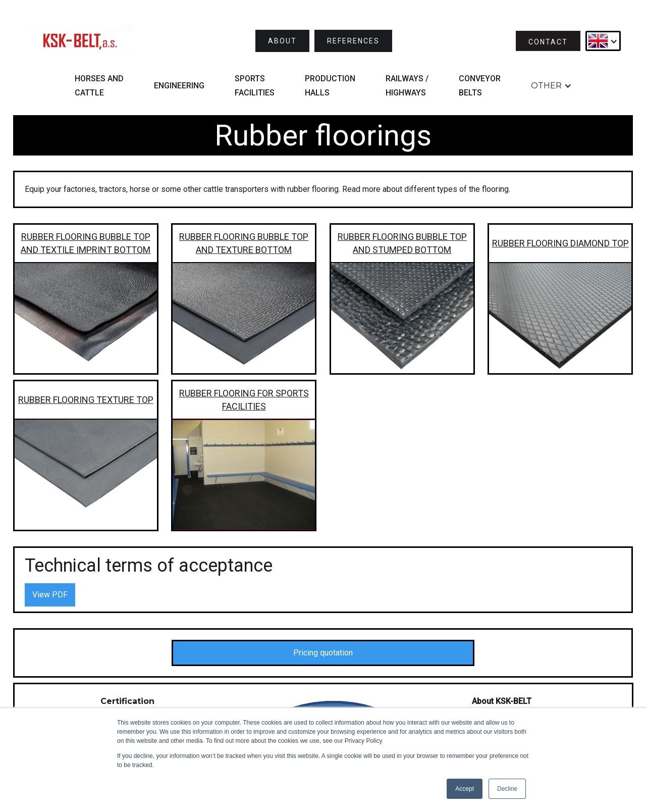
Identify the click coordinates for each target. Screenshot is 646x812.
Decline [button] (507, 789)
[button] (603, 41)
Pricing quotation (323, 653)
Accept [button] (465, 789)
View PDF (50, 595)
